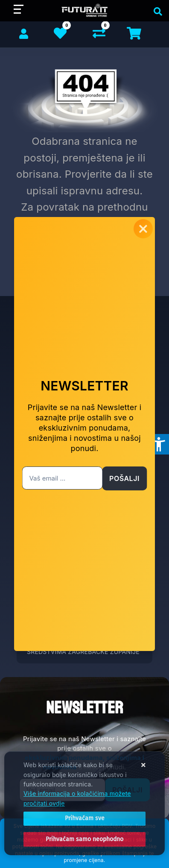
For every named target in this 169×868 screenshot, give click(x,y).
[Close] (84, 818)
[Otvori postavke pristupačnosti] (159, 444)
